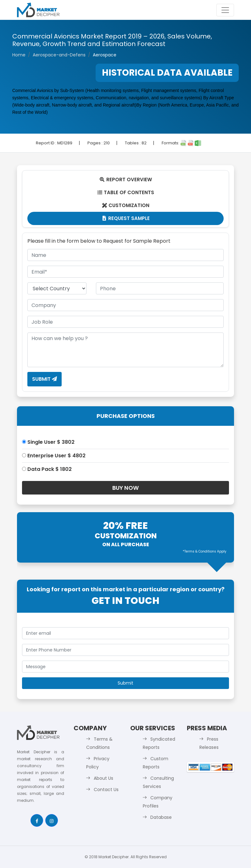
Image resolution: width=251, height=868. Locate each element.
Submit (45, 379)
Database (161, 817)
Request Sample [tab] (126, 218)
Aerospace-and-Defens (59, 55)
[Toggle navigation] (225, 10)
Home (19, 55)
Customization (126, 205)
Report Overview (125, 179)
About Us (103, 778)
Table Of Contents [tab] (126, 192)
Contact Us (106, 790)
